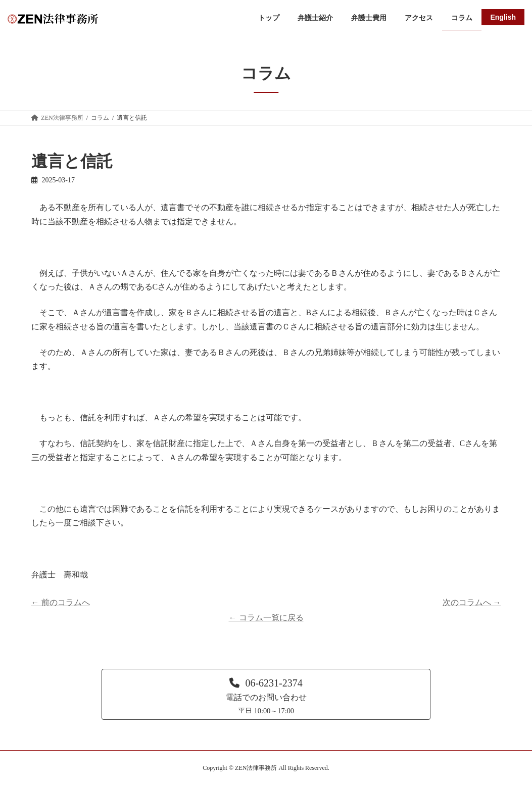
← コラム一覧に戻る (266, 618)
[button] (266, 694)
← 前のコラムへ (61, 602)
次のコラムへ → (472, 602)
